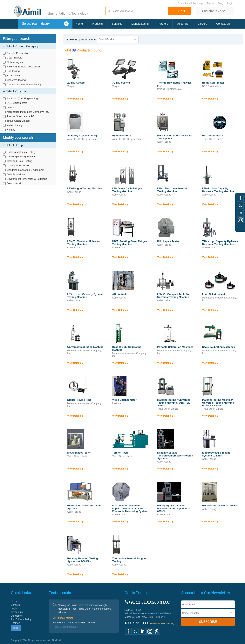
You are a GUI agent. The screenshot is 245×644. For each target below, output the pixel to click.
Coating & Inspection (18, 165)
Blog (221, 3)
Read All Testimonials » (66, 627)
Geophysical (14, 183)
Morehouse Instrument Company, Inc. (28, 112)
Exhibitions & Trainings (190, 3)
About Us (183, 24)
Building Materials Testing (21, 152)
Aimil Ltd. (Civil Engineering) (23, 98)
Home (79, 24)
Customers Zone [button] (215, 11)
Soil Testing (13, 71)
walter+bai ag (14, 125)
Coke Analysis (15, 62)
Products (97, 24)
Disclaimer (17, 616)
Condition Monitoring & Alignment (25, 170)
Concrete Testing (16, 80)
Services (117, 24)
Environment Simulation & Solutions (27, 179)
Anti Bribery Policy (21, 619)
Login (230, 3)
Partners (163, 24)
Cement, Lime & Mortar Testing (24, 84)
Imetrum (11, 107)
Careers (202, 24)
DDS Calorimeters (17, 103)
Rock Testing (14, 75)
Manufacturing (140, 24)
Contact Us (223, 24)
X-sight (11, 130)
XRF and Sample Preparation (23, 67)
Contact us (17, 612)
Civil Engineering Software (22, 157)
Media (211, 3)
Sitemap (16, 623)
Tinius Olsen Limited (18, 121)
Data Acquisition (16, 174)
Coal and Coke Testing (20, 161)
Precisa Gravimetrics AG (21, 116)
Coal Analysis (14, 58)
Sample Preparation (18, 53)
